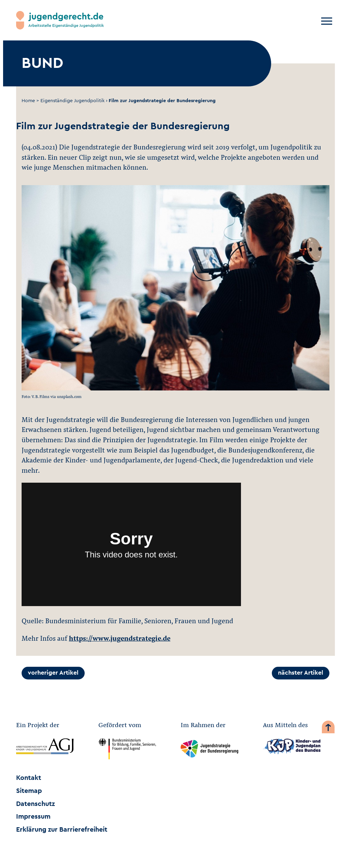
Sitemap (29, 791)
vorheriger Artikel (53, 673)
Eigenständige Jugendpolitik (72, 101)
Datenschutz (35, 804)
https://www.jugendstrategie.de (120, 638)
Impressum (33, 817)
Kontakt (29, 778)
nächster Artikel (301, 673)
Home (28, 101)
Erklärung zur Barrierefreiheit (62, 830)
